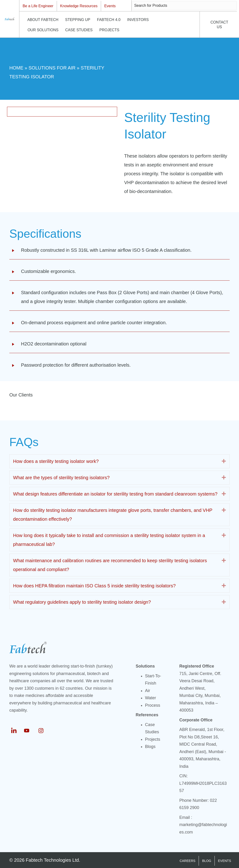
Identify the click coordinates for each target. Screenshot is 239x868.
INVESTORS (138, 20)
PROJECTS (109, 30)
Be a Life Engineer (38, 6)
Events (110, 6)
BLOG (207, 861)
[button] (224, 461)
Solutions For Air (52, 68)
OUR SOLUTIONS (43, 30)
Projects (153, 739)
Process (153, 705)
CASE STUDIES (79, 30)
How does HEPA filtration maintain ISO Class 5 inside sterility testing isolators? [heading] (94, 586)
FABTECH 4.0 (109, 20)
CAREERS (187, 861)
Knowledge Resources (79, 6)
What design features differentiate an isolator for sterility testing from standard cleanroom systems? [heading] (115, 494)
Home (16, 68)
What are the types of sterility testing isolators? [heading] (61, 478)
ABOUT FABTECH (43, 20)
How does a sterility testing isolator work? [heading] (56, 461)
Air (148, 691)
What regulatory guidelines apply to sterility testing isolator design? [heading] (82, 602)
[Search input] (184, 6)
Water (150, 698)
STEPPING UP (78, 20)
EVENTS (225, 861)
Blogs (150, 747)
